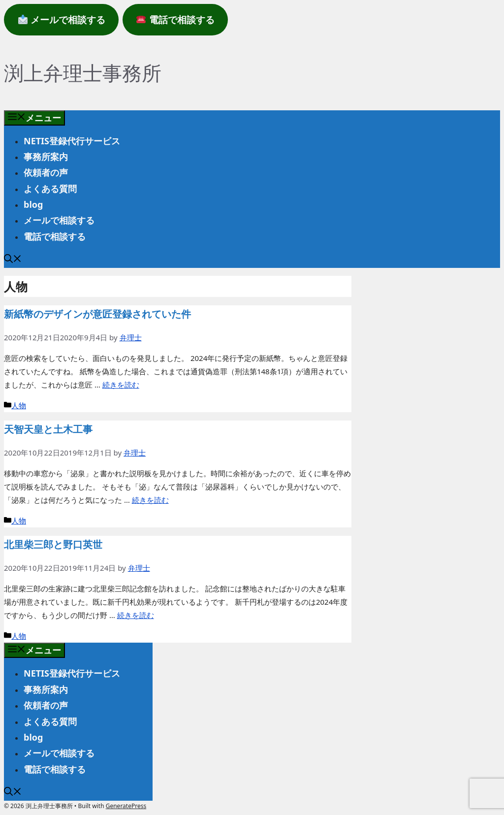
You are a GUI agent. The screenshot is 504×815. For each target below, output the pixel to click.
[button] (13, 260)
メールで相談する (59, 220)
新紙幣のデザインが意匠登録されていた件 (97, 314)
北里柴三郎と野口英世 (53, 544)
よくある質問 (50, 189)
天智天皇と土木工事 (48, 429)
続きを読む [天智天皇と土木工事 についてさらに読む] (150, 500)
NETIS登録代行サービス (72, 141)
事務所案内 (46, 157)
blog (33, 204)
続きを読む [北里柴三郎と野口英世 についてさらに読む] (136, 615)
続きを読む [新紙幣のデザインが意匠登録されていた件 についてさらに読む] (121, 385)
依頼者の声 (46, 172)
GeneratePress (126, 806)
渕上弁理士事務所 (83, 73)
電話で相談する (55, 236)
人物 (19, 405)
